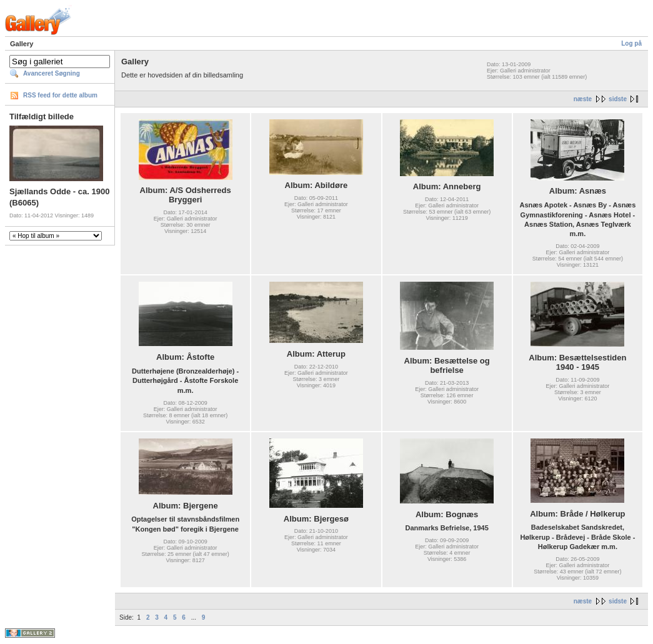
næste (583, 99)
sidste (618, 99)
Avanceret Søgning (52, 73)
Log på (631, 43)
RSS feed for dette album (60, 95)
